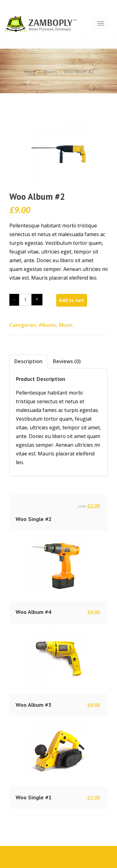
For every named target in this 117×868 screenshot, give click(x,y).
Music (66, 325)
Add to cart (72, 300)
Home (30, 72)
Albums (50, 72)
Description (28, 361)
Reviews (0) (67, 361)
